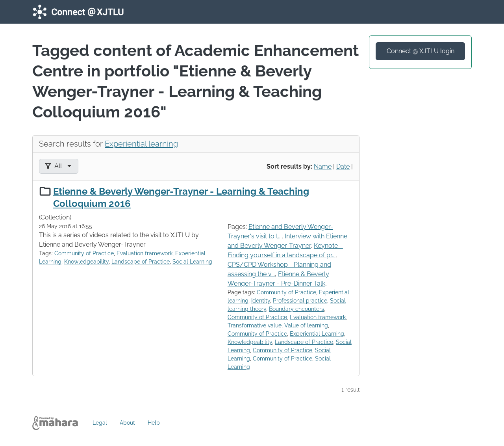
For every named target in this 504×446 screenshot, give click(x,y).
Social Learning (192, 262)
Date (343, 166)
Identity (261, 301)
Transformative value (255, 325)
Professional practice (300, 301)
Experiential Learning (317, 334)
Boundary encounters (296, 309)
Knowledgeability (86, 262)
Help (154, 423)
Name (323, 166)
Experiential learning (141, 144)
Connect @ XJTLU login (421, 51)
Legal (100, 423)
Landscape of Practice (141, 262)
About (127, 423)
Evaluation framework (145, 253)
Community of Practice (84, 253)
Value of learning (306, 325)
